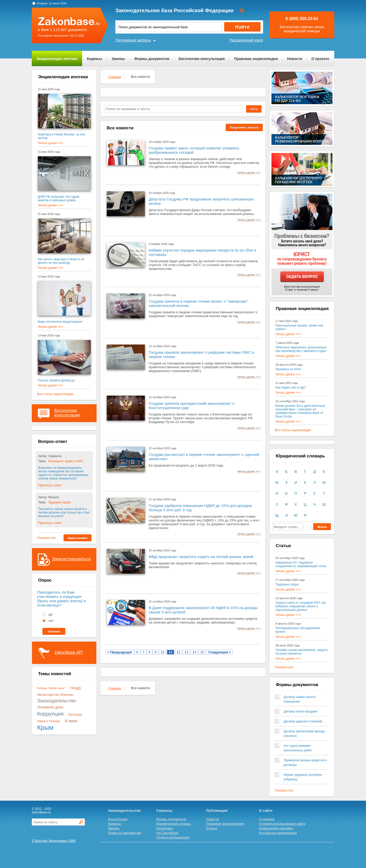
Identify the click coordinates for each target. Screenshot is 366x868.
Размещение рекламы (276, 828)
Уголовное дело (50, 707)
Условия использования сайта (282, 824)
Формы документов (152, 59)
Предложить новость (244, 127)
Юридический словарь (174, 824)
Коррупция (50, 714)
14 (194, 652)
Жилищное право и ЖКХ (66, 461)
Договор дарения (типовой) (303, 721)
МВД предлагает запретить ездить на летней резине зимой (201, 557)
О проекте (320, 59)
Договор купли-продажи (300, 711)
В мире (71, 721)
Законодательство (57, 701)
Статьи (211, 828)
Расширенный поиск (246, 40)
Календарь (165, 828)
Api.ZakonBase (167, 833)
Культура (75, 714)
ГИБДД (75, 688)
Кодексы (95, 59)
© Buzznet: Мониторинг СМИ (54, 841)
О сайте (266, 811)
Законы (118, 59)
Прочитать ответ (50, 485)
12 (178, 652)
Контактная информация (278, 833)
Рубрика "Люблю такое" (51, 688)
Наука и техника (49, 721)
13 (186, 652)
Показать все (46, 538)
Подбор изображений (173, 837)
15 (202, 652)
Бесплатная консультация (202, 59)
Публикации (217, 811)
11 (171, 652)
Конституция (118, 819)
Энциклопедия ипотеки (57, 59)
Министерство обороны (55, 695)
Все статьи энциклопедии (55, 394)
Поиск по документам (125, 833)
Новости (295, 59)
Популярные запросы (133, 40)
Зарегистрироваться (71, 559)
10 (162, 652)
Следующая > (220, 652)
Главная (115, 77)
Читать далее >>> (51, 143)
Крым (45, 727)
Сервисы (164, 811)
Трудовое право (59, 502)
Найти (254, 109)
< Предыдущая (120, 652)
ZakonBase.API (68, 652)
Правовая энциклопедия (256, 59)
